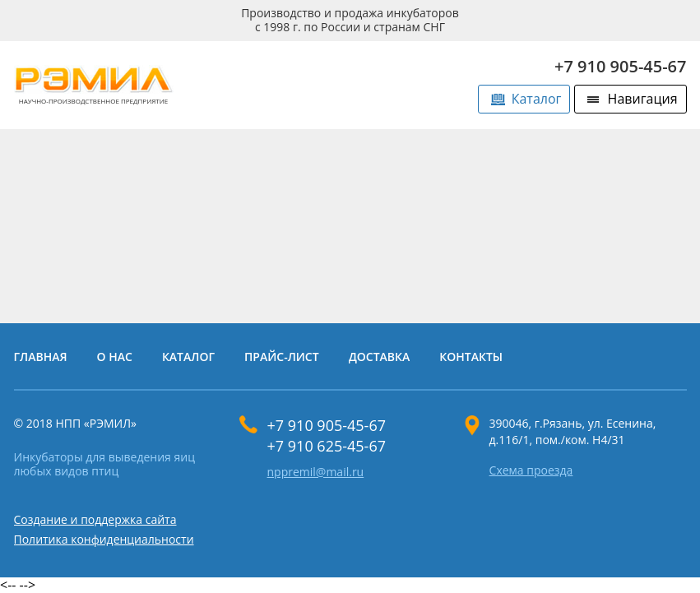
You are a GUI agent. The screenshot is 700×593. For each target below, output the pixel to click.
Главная (41, 357)
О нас (115, 357)
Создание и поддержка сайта (95, 519)
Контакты (471, 357)
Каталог (537, 99)
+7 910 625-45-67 (327, 446)
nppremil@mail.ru (316, 473)
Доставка (380, 357)
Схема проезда (531, 471)
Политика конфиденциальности (104, 539)
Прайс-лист (282, 357)
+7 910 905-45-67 (621, 66)
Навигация (643, 99)
